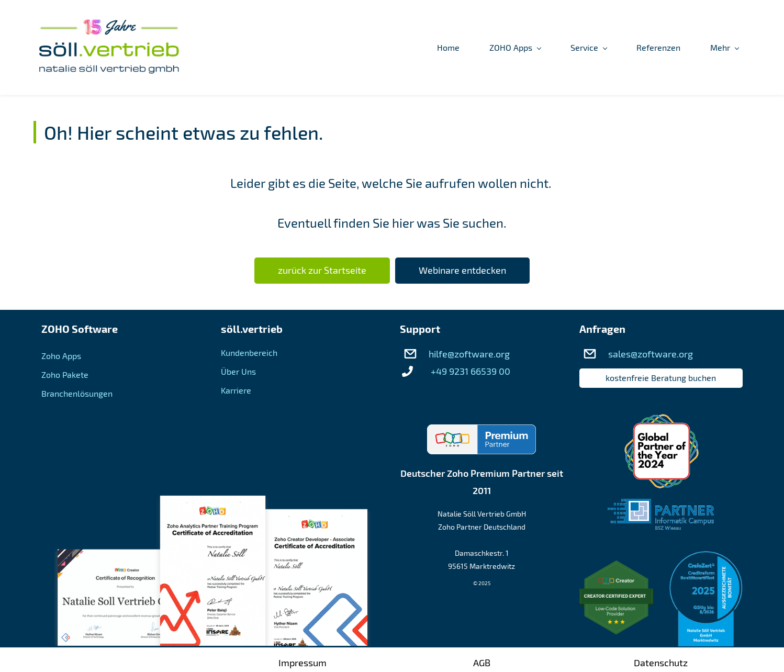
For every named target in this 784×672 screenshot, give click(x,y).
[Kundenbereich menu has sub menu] (702, 48)
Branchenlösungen (77, 394)
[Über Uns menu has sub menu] (618, 48)
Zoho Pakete (65, 375)
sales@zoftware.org (651, 354)
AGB (482, 663)
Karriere (236, 391)
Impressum (303, 663)
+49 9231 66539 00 (471, 372)
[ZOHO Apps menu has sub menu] (401, 48)
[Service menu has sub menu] (474, 48)
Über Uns (238, 372)
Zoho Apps (61, 356)
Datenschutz (661, 663)
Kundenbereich (249, 353)
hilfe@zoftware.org (469, 354)
